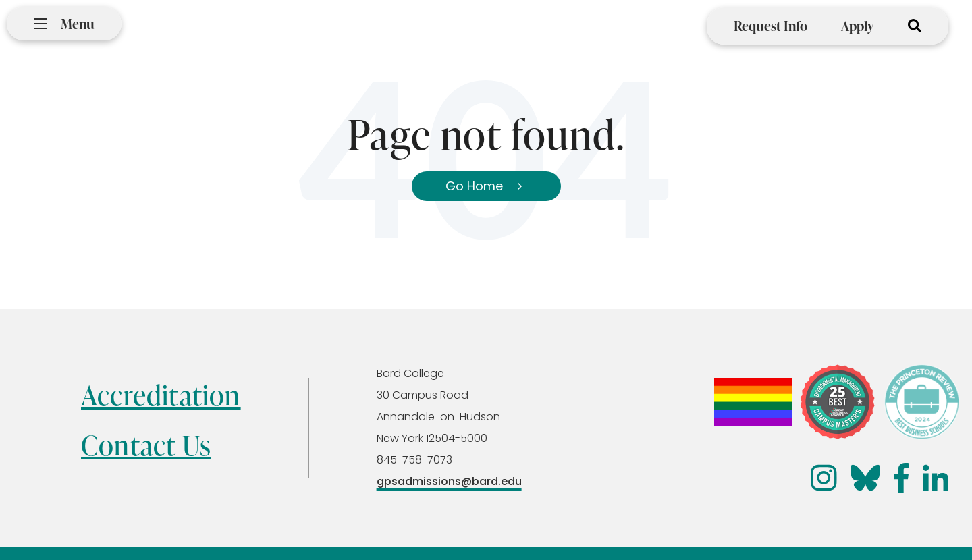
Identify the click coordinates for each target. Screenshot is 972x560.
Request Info (771, 26)
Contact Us (146, 445)
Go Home (474, 186)
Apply (858, 26)
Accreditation (161, 395)
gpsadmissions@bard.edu (449, 481)
